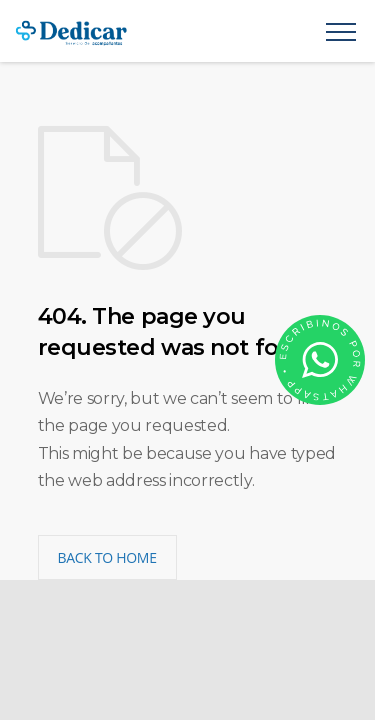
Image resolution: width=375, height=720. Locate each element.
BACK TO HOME (107, 557)
